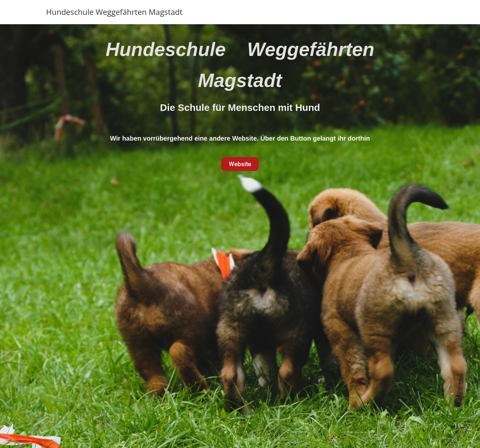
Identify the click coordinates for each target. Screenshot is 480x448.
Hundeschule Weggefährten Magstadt (114, 12)
